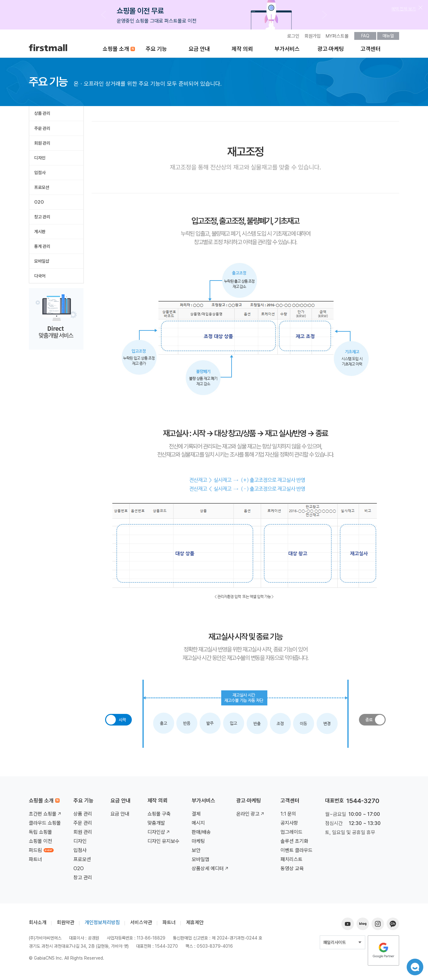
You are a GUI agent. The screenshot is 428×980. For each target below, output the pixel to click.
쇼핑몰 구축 (159, 816)
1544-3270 (363, 803)
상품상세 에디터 (211, 870)
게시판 (40, 233)
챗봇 (412, 964)
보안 (196, 852)
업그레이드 (292, 834)
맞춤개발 (156, 825)
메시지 (198, 825)
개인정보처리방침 (102, 924)
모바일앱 (201, 861)
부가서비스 (287, 51)
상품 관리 (42, 115)
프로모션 (42, 189)
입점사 (40, 174)
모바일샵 (42, 263)
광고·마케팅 (331, 51)
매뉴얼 (388, 38)
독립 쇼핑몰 (40, 834)
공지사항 (289, 825)
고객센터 (371, 51)
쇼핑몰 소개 (116, 51)
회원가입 (313, 38)
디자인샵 (159, 834)
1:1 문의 (288, 816)
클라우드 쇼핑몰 (45, 825)
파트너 (35, 861)
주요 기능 (156, 51)
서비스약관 (141, 924)
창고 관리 (42, 219)
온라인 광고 (251, 816)
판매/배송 (201, 834)
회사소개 (38, 924)
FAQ (365, 38)
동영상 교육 (292, 870)
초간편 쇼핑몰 (45, 816)
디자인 (40, 160)
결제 (196, 816)
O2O (39, 204)
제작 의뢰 (242, 51)
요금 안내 (199, 51)
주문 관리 (42, 130)
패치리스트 (292, 861)
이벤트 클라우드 (297, 852)
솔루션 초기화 (294, 843)
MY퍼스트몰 (337, 38)
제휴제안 (195, 924)
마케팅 (198, 843)
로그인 (293, 38)
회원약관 (66, 924)
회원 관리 (42, 145)
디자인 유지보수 (163, 843)
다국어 (40, 278)
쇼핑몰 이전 (40, 843)
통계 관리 (42, 248)
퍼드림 (41, 852)
